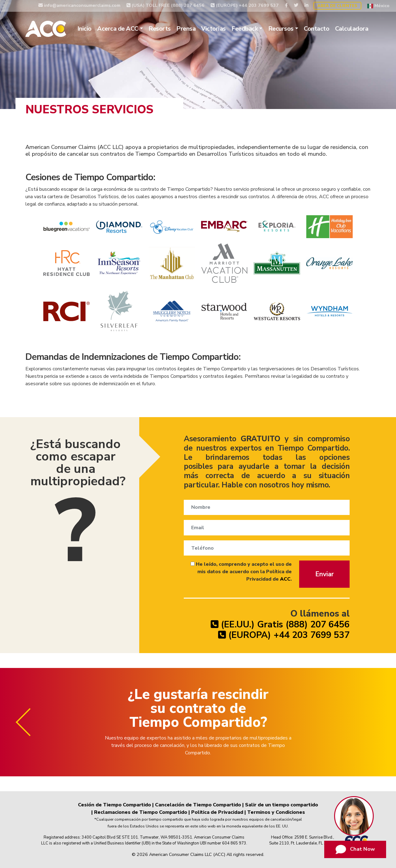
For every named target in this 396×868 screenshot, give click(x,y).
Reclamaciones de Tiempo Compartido (141, 812)
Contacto (316, 29)
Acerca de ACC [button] (118, 29)
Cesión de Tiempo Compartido (114, 805)
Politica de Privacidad (217, 812)
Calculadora (352, 29)
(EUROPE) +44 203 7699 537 (245, 5)
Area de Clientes (337, 6)
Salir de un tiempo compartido (282, 805)
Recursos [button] (281, 29)
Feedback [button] (245, 29)
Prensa (186, 29)
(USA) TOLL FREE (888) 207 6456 (166, 5)
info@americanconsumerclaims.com (79, 5)
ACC (285, 579)
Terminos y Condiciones (276, 812)
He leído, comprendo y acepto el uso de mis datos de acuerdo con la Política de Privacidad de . (241, 572)
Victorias (213, 29)
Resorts (160, 29)
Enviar (325, 574)
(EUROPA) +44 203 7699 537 (284, 635)
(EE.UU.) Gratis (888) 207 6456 (280, 624)
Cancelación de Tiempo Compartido (198, 805)
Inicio (84, 29)
